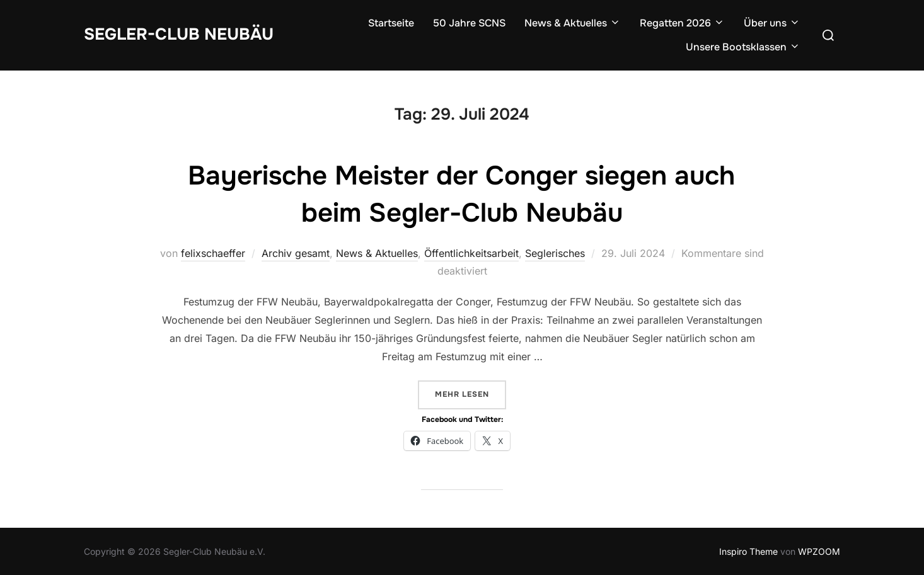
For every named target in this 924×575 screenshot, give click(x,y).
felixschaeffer (213, 253)
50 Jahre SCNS (469, 23)
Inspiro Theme (748, 551)
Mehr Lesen (471, 393)
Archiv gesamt (296, 253)
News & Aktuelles (573, 23)
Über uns (772, 23)
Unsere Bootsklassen (743, 47)
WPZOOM (819, 551)
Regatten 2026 (682, 23)
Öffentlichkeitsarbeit (471, 253)
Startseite (391, 23)
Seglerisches (555, 253)
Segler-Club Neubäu (179, 34)
